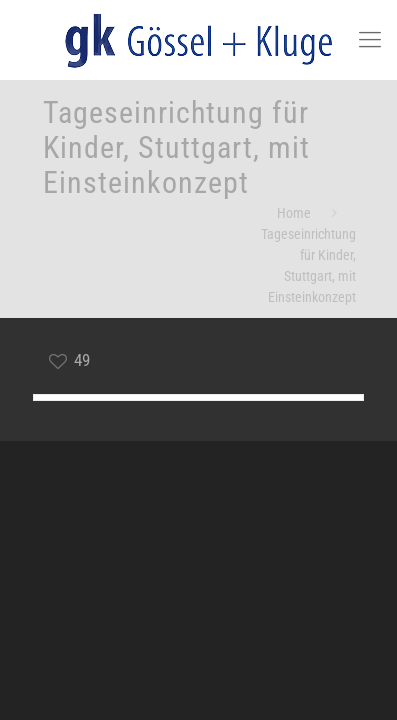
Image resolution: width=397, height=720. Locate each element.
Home (294, 213)
